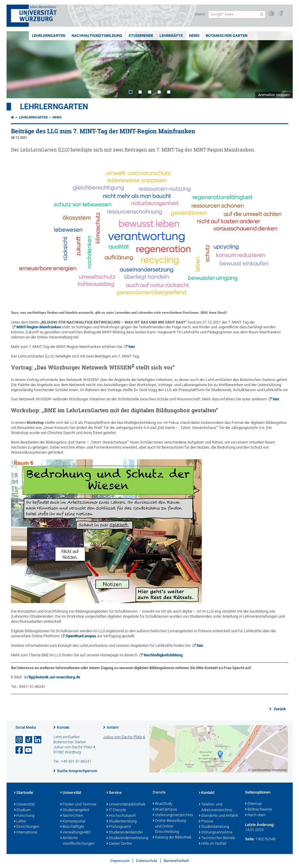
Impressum (120, 861)
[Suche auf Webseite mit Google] (237, 14)
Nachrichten (72, 816)
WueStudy (162, 804)
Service (114, 793)
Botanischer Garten (227, 36)
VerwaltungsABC (76, 833)
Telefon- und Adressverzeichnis (216, 807)
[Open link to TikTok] (29, 740)
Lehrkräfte (171, 36)
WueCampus (165, 810)
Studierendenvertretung (127, 838)
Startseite (24, 793)
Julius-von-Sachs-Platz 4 (124, 737)
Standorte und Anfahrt (218, 816)
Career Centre (119, 844)
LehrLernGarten (49, 36)
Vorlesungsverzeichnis (173, 815)
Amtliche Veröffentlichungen (77, 841)
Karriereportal (73, 822)
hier (132, 347)
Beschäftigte (72, 827)
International (26, 833)
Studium (22, 810)
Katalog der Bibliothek (172, 838)
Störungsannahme (216, 833)
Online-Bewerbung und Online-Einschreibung (169, 827)
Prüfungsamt (119, 827)
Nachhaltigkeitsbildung (97, 36)
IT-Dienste (116, 810)
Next (282, 65)
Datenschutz (147, 861)
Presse (206, 822)
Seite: (250, 839)
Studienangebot (75, 810)
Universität (24, 805)
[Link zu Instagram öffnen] (20, 740)
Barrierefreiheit (176, 861)
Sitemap (253, 804)
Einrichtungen (27, 827)
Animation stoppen (274, 95)
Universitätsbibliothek (126, 805)
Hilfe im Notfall (213, 844)
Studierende (141, 36)
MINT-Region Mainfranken (39, 327)
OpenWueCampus (81, 636)
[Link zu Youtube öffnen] (29, 750)
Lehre (20, 822)
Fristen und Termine (78, 805)
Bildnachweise (259, 810)
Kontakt (63, 728)
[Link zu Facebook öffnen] (20, 750)
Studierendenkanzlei (125, 833)
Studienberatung (121, 822)
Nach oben (255, 815)
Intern (200, 14)
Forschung (24, 816)
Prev (17, 65)
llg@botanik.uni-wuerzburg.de (54, 677)
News (194, 36)
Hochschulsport (121, 816)
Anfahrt (113, 728)
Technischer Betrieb (217, 838)
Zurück (279, 709)
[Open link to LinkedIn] (38, 740)
